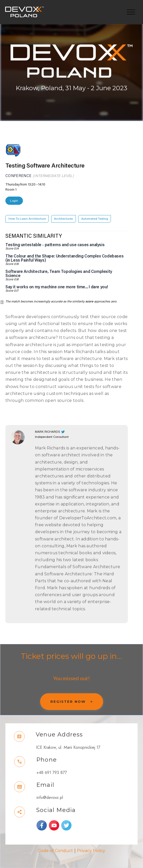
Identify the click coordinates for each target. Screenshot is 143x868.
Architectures (63, 219)
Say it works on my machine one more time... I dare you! (57, 287)
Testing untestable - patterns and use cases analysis (55, 245)
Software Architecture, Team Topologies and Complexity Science (59, 274)
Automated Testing (95, 219)
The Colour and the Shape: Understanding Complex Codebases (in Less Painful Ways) (64, 258)
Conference (19, 176)
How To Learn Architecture (27, 219)
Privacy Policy (91, 851)
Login (14, 201)
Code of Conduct (55, 851)
